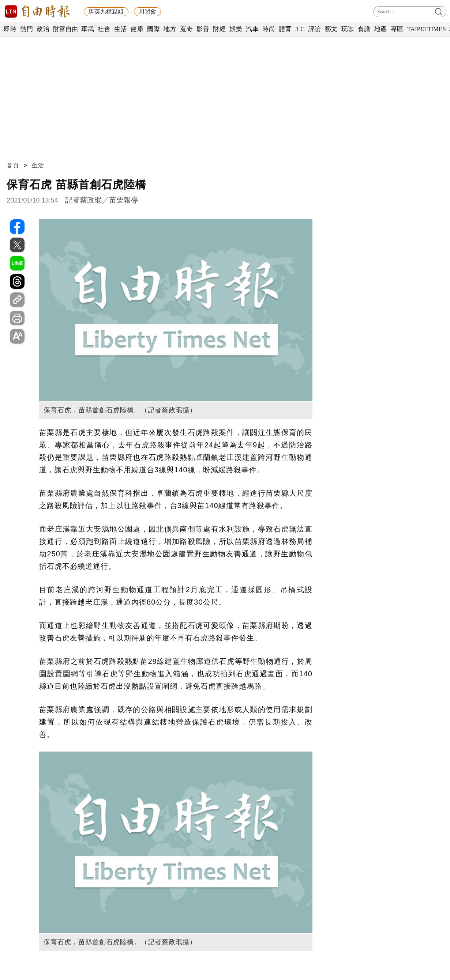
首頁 (13, 165)
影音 (203, 29)
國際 (153, 29)
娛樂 (236, 29)
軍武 (88, 29)
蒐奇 (186, 29)
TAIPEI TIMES (426, 29)
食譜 (364, 29)
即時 (10, 29)
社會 (104, 29)
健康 (137, 29)
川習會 (147, 12)
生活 (121, 29)
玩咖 (348, 29)
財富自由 (65, 29)
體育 (285, 29)
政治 (43, 29)
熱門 (27, 29)
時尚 (269, 29)
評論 (315, 29)
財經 (219, 29)
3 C (300, 29)
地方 (170, 29)
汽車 (252, 29)
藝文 (331, 29)
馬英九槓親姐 (106, 12)
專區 (397, 29)
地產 (381, 29)
